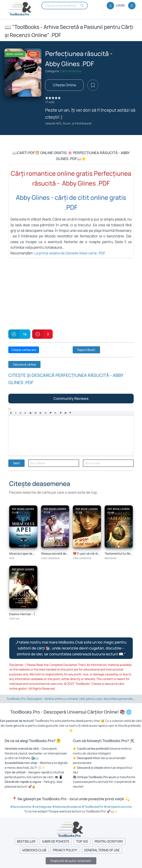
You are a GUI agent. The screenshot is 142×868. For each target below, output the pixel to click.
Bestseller (26, 841)
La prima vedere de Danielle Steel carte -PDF (70, 253)
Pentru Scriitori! (109, 841)
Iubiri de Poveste (56, 841)
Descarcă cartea (24, 364)
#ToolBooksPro (93, 807)
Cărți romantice (71, 71)
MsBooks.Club (34, 850)
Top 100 (82, 841)
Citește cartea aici (24, 350)
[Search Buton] (82, 5)
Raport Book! (86, 350)
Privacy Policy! (65, 850)
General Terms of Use (102, 850)
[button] (11, 413)
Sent (16, 463)
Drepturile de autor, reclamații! (71, 861)
